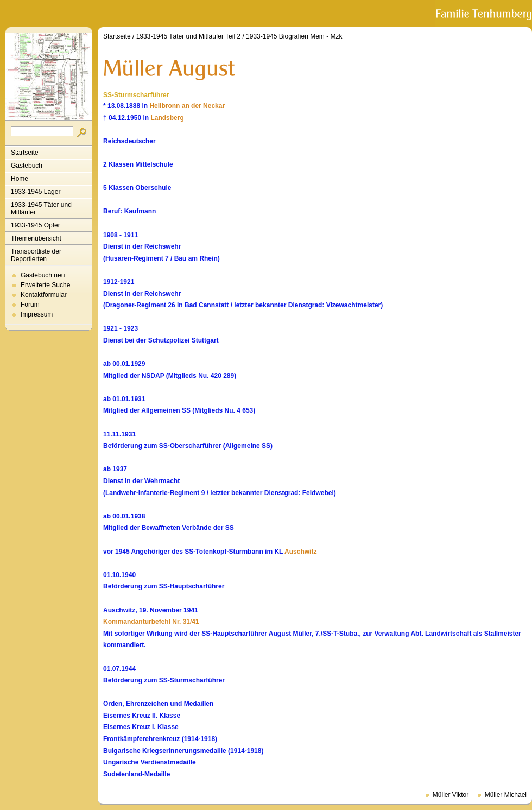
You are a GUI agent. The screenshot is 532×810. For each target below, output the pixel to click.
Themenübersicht (36, 238)
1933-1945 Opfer (36, 225)
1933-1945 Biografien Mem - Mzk (294, 36)
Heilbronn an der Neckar (187, 106)
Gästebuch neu (43, 275)
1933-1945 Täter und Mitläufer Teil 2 (188, 36)
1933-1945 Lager (36, 192)
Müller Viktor (451, 795)
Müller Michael (506, 795)
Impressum (37, 314)
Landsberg (167, 118)
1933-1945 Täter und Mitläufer (41, 208)
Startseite (25, 153)
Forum (30, 305)
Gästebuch (27, 166)
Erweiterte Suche (45, 285)
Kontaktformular (44, 295)
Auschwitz (300, 552)
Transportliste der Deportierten (36, 255)
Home (20, 179)
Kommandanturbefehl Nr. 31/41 (151, 622)
